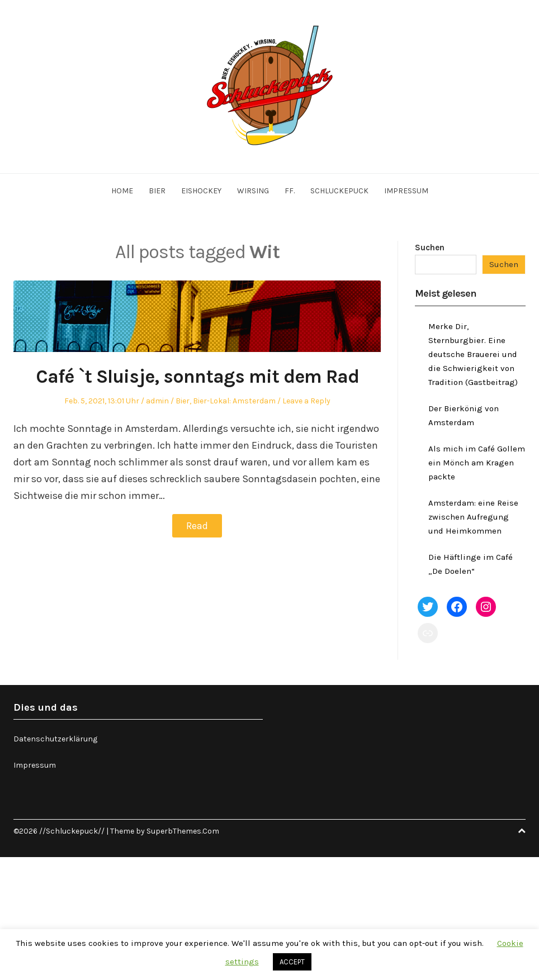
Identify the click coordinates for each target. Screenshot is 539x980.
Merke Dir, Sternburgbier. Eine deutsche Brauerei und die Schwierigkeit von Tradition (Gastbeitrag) (473, 354)
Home (122, 191)
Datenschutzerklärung (55, 739)
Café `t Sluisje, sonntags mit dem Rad (197, 377)
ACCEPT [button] (292, 962)
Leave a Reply (306, 401)
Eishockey (201, 191)
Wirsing (253, 191)
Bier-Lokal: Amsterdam (234, 401)
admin (157, 401)
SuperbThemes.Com (183, 831)
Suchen (430, 248)
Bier (157, 191)
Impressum (406, 191)
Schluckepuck (339, 191)
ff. (290, 191)
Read (197, 526)
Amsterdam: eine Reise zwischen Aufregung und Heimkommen (473, 517)
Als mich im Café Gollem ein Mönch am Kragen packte (477, 463)
